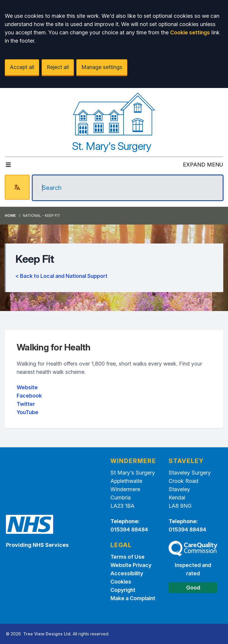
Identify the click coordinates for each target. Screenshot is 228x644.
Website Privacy (131, 565)
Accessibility (127, 573)
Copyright (123, 590)
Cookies (121, 582)
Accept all (22, 67)
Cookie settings (190, 32)
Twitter (26, 404)
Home (10, 216)
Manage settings (102, 67)
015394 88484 (129, 530)
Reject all (58, 67)
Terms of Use (128, 557)
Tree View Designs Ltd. (47, 634)
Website (27, 387)
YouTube (27, 412)
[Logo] (114, 114)
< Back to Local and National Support (61, 276)
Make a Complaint (133, 598)
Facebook (29, 396)
